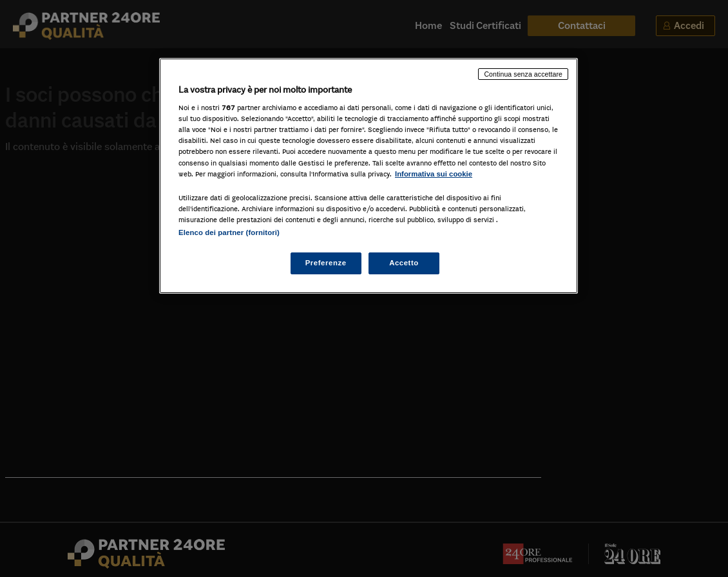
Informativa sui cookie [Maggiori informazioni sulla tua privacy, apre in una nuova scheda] (434, 174)
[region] (369, 176)
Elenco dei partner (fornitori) (229, 232)
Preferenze (326, 263)
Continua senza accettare (523, 74)
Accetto (404, 263)
